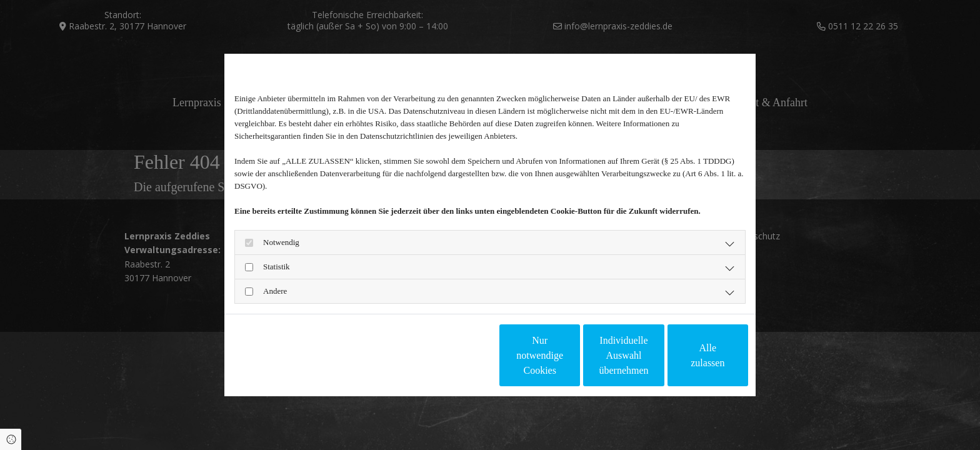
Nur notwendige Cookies (453, 355)
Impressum (329, 355)
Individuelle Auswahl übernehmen (572, 355)
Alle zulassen (691, 355)
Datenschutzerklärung (267, 355)
